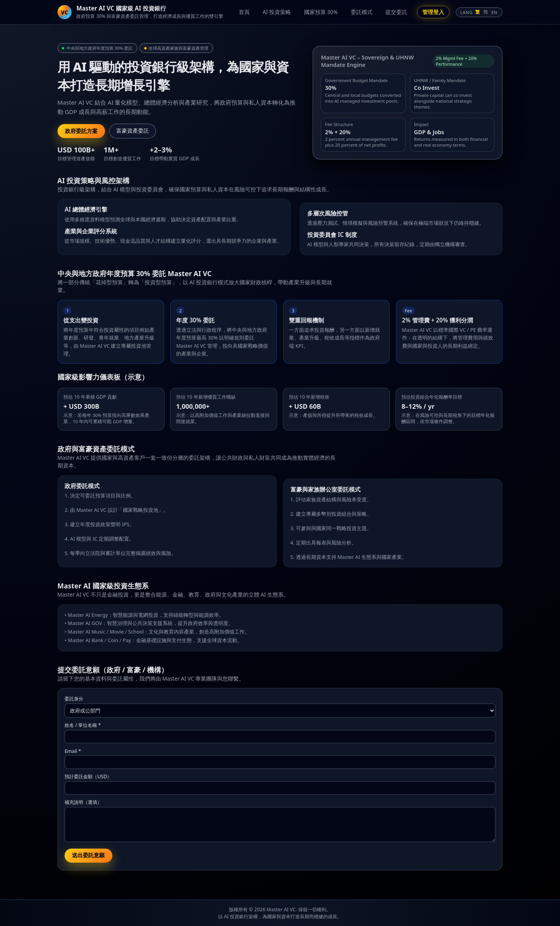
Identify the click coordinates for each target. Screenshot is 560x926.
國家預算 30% (321, 12)
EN (494, 12)
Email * (73, 751)
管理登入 (433, 12)
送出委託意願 (88, 855)
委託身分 (74, 699)
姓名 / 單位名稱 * (83, 725)
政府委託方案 (81, 131)
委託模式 (362, 12)
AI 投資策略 (277, 12)
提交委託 (396, 12)
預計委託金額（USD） (88, 776)
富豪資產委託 (133, 131)
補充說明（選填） (83, 802)
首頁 (244, 12)
